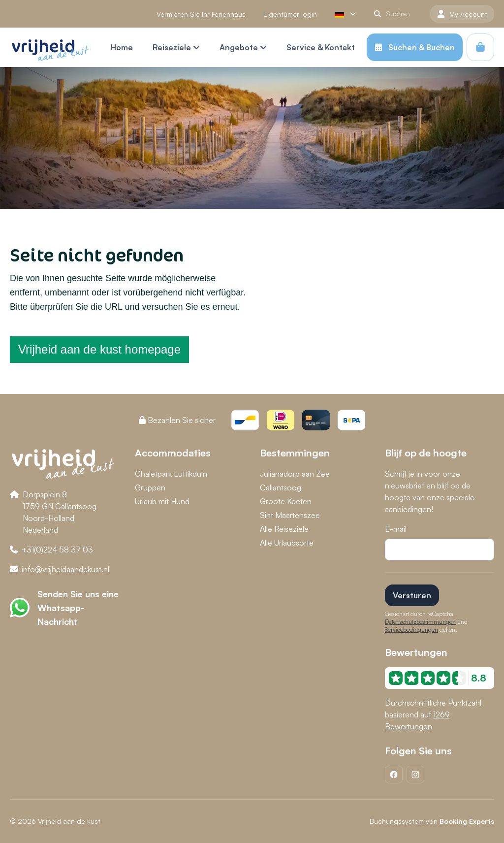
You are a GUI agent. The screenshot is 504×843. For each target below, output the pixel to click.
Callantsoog (281, 487)
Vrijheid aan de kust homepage (99, 349)
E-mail (396, 529)
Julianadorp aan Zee (295, 474)
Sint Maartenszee (290, 515)
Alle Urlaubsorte (287, 543)
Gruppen (150, 487)
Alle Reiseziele (284, 529)
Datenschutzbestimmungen (420, 622)
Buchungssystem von (432, 821)
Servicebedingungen (411, 630)
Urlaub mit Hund (162, 501)
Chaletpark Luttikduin (171, 474)
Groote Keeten (286, 501)
